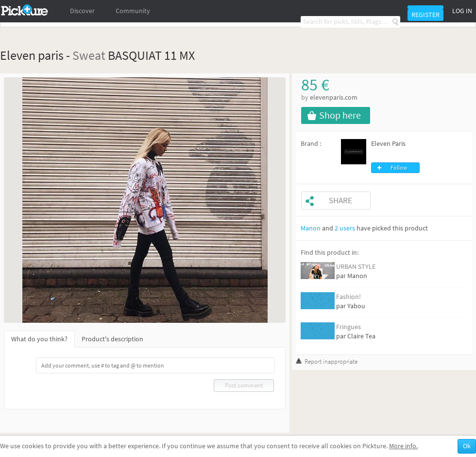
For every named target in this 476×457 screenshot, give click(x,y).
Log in (462, 11)
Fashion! (348, 297)
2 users (345, 228)
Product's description (112, 339)
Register (425, 15)
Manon (311, 228)
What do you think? (39, 339)
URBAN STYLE (356, 267)
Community (133, 11)
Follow (399, 168)
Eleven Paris (388, 144)
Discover (82, 11)
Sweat (89, 55)
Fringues (348, 327)
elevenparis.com (334, 97)
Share (340, 201)
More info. (403, 446)
